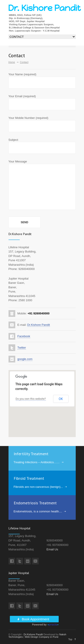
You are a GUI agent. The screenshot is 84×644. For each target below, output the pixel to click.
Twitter (22, 348)
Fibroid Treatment (29, 478)
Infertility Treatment (31, 454)
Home (12, 62)
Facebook (24, 336)
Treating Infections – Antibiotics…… (37, 462)
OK (61, 399)
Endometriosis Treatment (35, 503)
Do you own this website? (31, 399)
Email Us (52, 549)
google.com (25, 359)
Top (70, 639)
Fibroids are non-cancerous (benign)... (38, 487)
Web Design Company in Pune (42, 637)
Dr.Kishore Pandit (39, 325)
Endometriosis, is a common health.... (38, 511)
